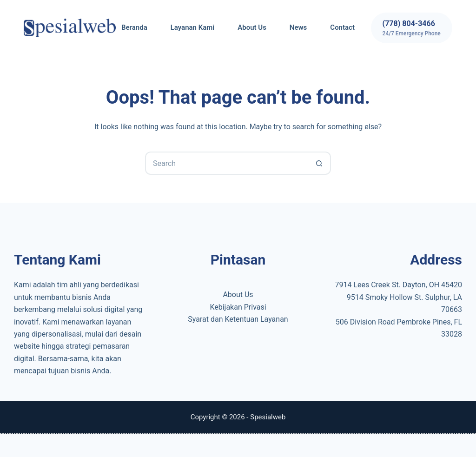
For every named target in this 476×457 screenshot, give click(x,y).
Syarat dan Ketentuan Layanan (238, 319)
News (298, 27)
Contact (342, 27)
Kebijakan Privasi (238, 307)
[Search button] (319, 163)
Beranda (134, 27)
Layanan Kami (192, 27)
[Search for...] (226, 163)
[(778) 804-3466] (412, 28)
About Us (252, 27)
